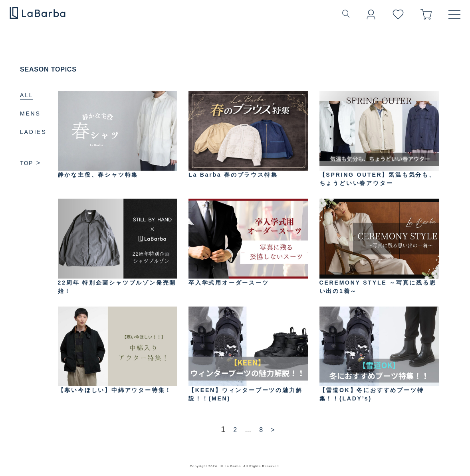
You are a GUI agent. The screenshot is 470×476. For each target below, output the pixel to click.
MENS (30, 114)
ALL (27, 95)
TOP (30, 163)
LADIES (33, 132)
